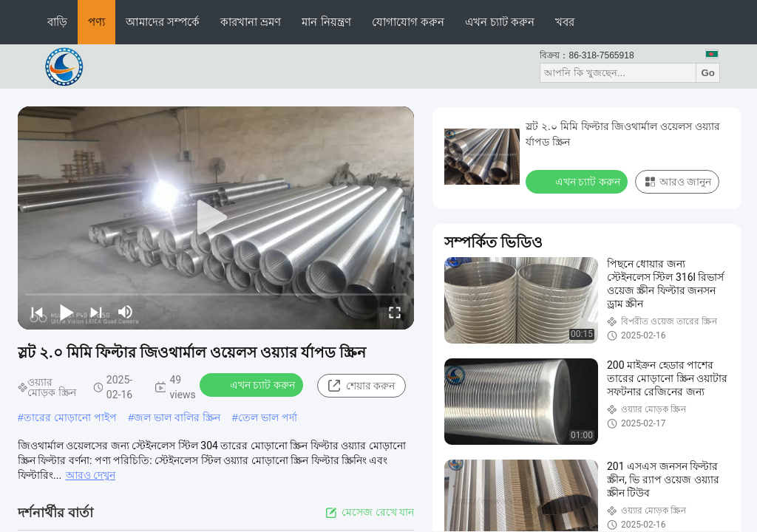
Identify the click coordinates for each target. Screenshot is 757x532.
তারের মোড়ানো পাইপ (70, 417)
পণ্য (96, 22)
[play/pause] (67, 312)
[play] (216, 218)
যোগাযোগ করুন (408, 22)
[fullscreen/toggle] (395, 312)
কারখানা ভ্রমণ (251, 22)
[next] (96, 312)
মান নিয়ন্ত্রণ (326, 22)
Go (708, 73)
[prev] (37, 312)
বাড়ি (57, 22)
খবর (565, 22)
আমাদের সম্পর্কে (163, 22)
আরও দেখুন (91, 475)
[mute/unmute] (126, 312)
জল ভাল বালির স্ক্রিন (177, 417)
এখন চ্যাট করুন (500, 22)
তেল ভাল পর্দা (268, 417)
